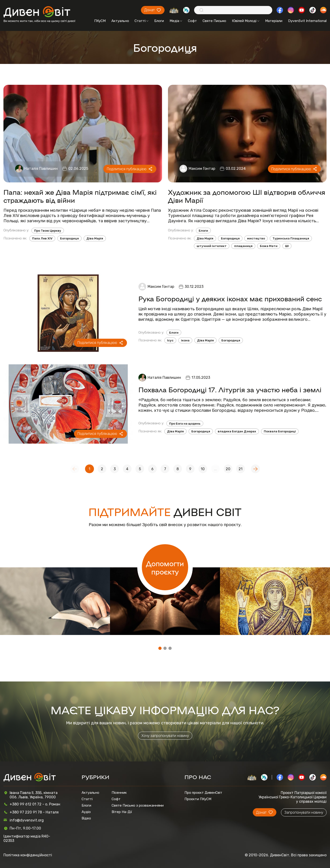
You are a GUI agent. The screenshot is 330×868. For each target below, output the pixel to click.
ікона (185, 340)
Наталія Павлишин (41, 169)
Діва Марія (95, 238)
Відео (86, 818)
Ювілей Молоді (246, 21)
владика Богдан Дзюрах (237, 431)
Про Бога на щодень (185, 424)
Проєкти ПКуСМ (198, 799)
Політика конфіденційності (28, 855)
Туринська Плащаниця (291, 238)
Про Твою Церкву (48, 231)
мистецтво (256, 238)
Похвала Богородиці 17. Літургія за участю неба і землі (230, 389)
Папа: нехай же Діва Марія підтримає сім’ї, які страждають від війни (80, 196)
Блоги (159, 21)
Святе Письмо (214, 21)
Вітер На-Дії (122, 812)
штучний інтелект (212, 246)
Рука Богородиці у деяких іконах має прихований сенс (230, 298)
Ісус (170, 340)
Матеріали (274, 21)
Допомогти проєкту (165, 567)
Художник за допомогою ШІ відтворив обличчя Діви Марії (247, 196)
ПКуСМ (100, 21)
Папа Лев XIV (42, 238)
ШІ (287, 246)
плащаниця (243, 246)
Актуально (120, 21)
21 (241, 469)
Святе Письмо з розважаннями (138, 805)
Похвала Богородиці (280, 431)
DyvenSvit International (307, 21)
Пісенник (119, 793)
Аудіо (86, 812)
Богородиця (69, 238)
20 (228, 469)
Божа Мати (269, 246)
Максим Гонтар (202, 169)
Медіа (176, 21)
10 (203, 469)
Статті (142, 21)
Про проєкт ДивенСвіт (203, 793)
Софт (192, 21)
